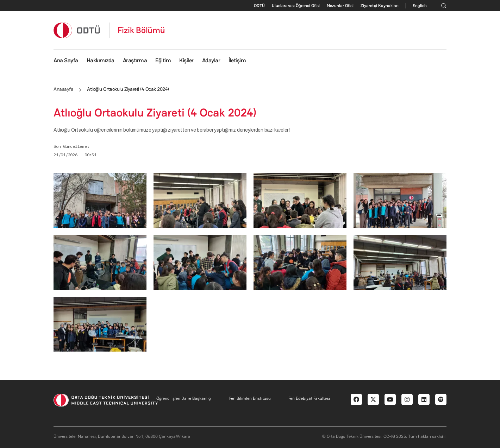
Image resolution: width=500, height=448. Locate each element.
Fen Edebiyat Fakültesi (309, 398)
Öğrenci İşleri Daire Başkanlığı (184, 398)
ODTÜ (259, 6)
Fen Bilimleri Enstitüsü (250, 398)
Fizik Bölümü (141, 30)
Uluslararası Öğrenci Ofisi (296, 6)
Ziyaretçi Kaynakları (380, 6)
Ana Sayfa (66, 60)
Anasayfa (63, 89)
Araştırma (135, 60)
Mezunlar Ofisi (340, 6)
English (420, 6)
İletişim (237, 60)
